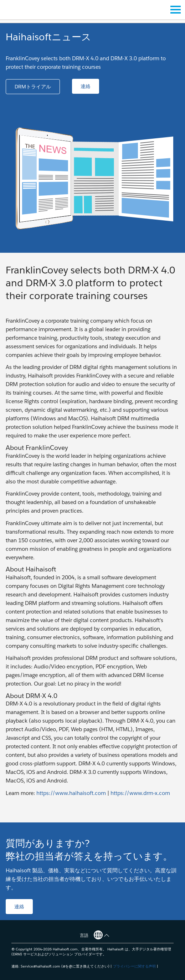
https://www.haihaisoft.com (71, 793)
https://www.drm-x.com (140, 793)
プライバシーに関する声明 (134, 966)
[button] (33, 87)
